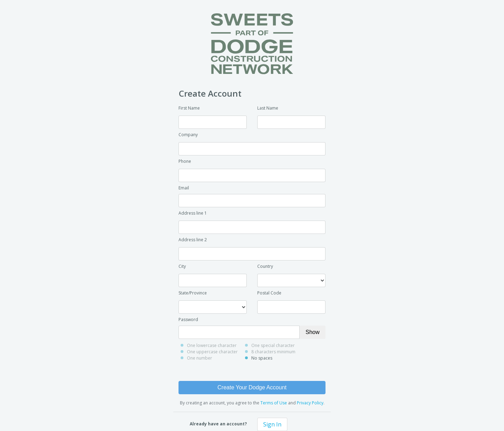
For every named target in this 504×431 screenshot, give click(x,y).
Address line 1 (193, 213)
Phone (185, 161)
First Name (189, 108)
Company (188, 135)
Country (265, 266)
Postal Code (269, 293)
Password (188, 319)
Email (184, 188)
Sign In (272, 424)
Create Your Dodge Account (252, 387)
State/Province (193, 293)
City (182, 266)
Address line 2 (193, 240)
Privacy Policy (310, 403)
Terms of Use (274, 403)
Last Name (268, 108)
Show (313, 332)
